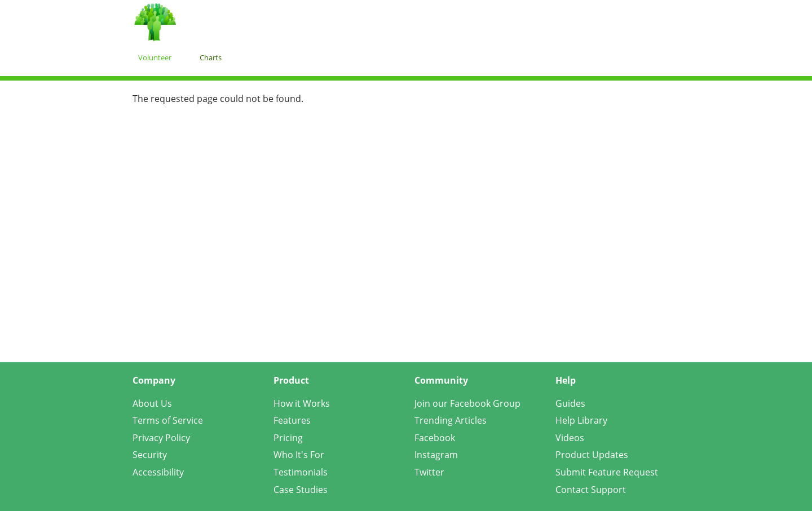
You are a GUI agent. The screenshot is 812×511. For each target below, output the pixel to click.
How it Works (302, 403)
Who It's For (299, 455)
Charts (211, 57)
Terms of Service (168, 420)
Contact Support (591, 490)
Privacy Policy (161, 438)
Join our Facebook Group (467, 403)
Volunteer (155, 57)
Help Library (581, 420)
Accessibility (158, 472)
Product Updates (592, 455)
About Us (152, 403)
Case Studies (301, 490)
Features (292, 420)
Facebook (435, 438)
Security (150, 455)
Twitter (429, 472)
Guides (570, 403)
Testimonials (301, 472)
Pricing (288, 438)
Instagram (436, 455)
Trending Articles (451, 420)
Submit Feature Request (607, 472)
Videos (570, 438)
